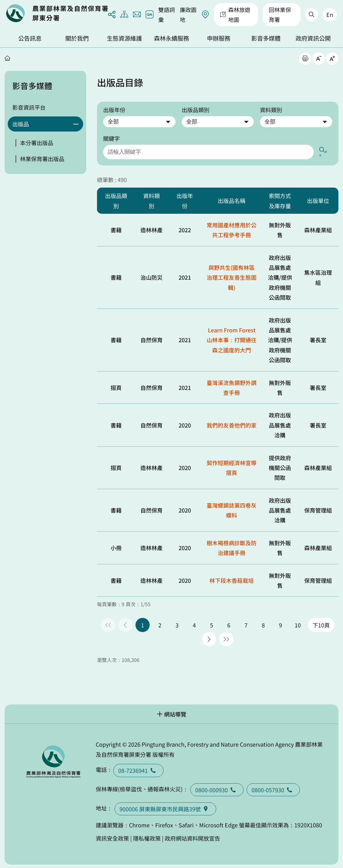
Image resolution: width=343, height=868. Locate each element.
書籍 (116, 227)
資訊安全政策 (112, 835)
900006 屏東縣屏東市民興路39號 (165, 806)
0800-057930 (273, 787)
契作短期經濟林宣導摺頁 (232, 464)
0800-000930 (217, 787)
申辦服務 (219, 38)
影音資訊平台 (29, 107)
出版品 (21, 124)
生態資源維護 (124, 38)
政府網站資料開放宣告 (192, 835)
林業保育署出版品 (42, 159)
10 (298, 622)
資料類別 (271, 110)
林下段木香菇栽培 (232, 578)
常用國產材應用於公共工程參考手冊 (232, 227)
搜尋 (326, 150)
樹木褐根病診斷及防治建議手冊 (232, 545)
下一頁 (209, 636)
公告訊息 (30, 38)
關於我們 (77, 38)
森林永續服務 (171, 38)
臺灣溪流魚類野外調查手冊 (232, 384)
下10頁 (321, 622)
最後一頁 (226, 636)
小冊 (116, 545)
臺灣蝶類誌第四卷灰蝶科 (232, 507)
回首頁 (57, 13)
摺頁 (116, 384)
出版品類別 (196, 110)
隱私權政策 (147, 835)
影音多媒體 (266, 38)
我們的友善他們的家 (232, 422)
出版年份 (114, 110)
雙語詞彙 (167, 14)
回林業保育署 (280, 14)
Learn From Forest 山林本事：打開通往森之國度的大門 (232, 337)
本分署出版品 (37, 143)
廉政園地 (188, 14)
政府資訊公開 (313, 38)
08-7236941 (138, 768)
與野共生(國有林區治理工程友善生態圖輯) (232, 275)
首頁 (7, 58)
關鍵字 (111, 138)
